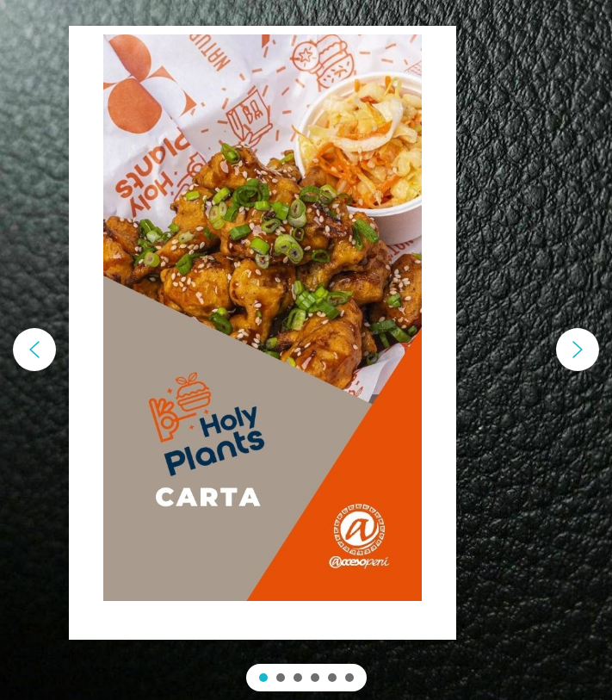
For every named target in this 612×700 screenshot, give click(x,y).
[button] (34, 350)
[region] (306, 350)
